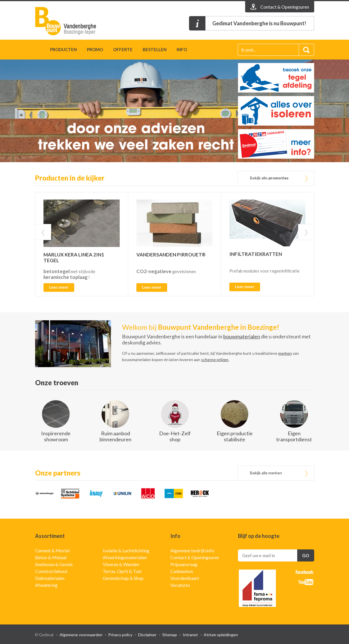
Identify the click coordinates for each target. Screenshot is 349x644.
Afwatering (46, 585)
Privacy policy (120, 635)
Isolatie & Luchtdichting (126, 550)
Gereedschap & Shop (123, 578)
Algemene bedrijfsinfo (192, 550)
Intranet (190, 635)
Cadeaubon (182, 571)
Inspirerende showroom (56, 436)
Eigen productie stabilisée (235, 436)
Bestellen (155, 49)
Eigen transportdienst (294, 436)
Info (182, 49)
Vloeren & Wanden (121, 564)
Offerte (123, 49)
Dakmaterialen (50, 578)
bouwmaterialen (242, 336)
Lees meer (59, 287)
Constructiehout (51, 571)
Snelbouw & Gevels (54, 564)
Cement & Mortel (52, 550)
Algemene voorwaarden (81, 635)
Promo (95, 49)
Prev (43, 232)
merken (285, 353)
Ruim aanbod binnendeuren (116, 436)
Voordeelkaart (185, 578)
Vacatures (180, 585)
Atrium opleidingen (221, 635)
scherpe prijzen (215, 360)
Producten (63, 49)
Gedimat (68, 21)
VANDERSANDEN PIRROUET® (171, 255)
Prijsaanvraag (184, 564)
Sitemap (170, 635)
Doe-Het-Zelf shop (175, 436)
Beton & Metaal (51, 557)
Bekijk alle (269, 178)
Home (38, 50)
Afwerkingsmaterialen (125, 557)
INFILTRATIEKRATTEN (256, 254)
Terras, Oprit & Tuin (122, 571)
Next (306, 232)
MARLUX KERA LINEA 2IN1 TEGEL (74, 257)
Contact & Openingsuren (195, 557)
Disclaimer (147, 635)
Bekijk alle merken (266, 473)
